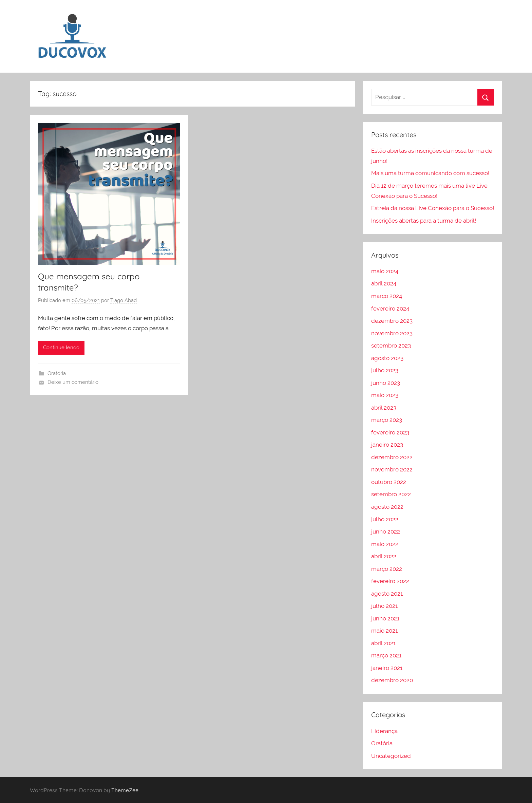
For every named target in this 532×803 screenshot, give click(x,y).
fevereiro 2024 (390, 309)
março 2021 (386, 655)
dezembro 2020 (392, 680)
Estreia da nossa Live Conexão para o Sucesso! (433, 208)
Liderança (384, 731)
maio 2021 (384, 631)
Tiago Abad (123, 300)
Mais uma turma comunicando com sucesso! (430, 173)
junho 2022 (386, 531)
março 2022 (387, 569)
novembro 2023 (392, 333)
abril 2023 (384, 408)
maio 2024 (385, 271)
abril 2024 (384, 283)
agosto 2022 (387, 507)
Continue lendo (61, 348)
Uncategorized (391, 756)
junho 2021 (385, 618)
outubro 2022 (389, 482)
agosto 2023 (387, 358)
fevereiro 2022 (390, 581)
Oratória (57, 373)
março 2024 (387, 296)
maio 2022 (385, 544)
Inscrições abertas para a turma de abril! (424, 221)
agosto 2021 (387, 594)
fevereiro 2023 (390, 432)
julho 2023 (385, 370)
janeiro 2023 (387, 445)
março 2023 (387, 420)
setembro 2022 (391, 494)
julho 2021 (384, 606)
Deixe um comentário (73, 382)
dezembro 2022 (392, 457)
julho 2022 (385, 519)
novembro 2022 (392, 469)
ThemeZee (125, 790)
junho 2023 (386, 383)
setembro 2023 (391, 346)
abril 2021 (383, 643)
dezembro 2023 (392, 321)
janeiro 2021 (387, 668)
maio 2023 (385, 395)
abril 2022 (384, 556)
